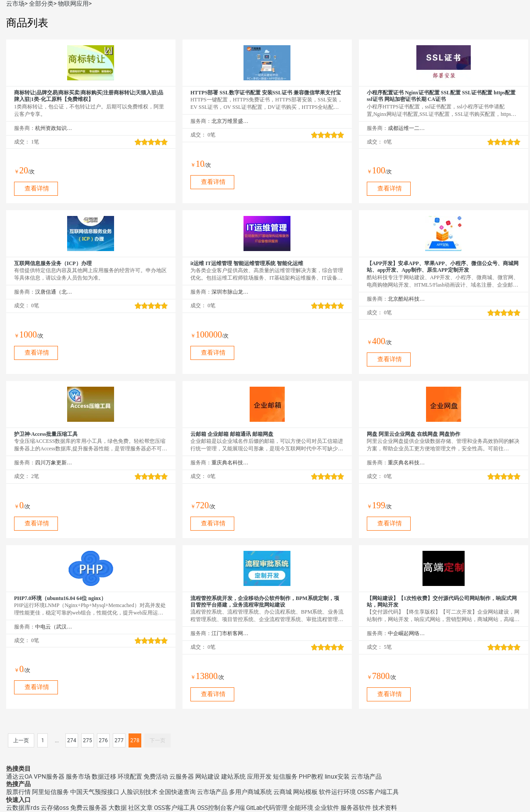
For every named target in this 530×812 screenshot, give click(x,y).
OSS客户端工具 (378, 792)
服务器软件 (356, 808)
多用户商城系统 (251, 792)
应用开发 (259, 776)
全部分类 (41, 4)
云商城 (283, 792)
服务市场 (78, 776)
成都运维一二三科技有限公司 (406, 128)
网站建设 (208, 776)
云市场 (15, 4)
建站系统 (233, 776)
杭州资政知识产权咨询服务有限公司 (54, 128)
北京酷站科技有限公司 (406, 299)
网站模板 (305, 792)
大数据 (118, 808)
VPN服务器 (49, 776)
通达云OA (19, 776)
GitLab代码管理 (267, 808)
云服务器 (182, 776)
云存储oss (55, 808)
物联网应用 (73, 4)
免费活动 (156, 776)
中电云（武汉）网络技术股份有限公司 (54, 627)
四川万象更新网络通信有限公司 (54, 463)
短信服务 (285, 776)
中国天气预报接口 (95, 792)
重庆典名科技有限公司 (230, 463)
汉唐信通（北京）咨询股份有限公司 (54, 292)
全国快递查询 (177, 792)
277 (119, 740)
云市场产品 (366, 776)
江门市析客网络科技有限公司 (230, 633)
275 (88, 740)
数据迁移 (104, 776)
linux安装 (337, 776)
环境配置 (130, 776)
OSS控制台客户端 (221, 808)
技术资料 (385, 808)
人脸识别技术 (139, 792)
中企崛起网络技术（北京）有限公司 (406, 633)
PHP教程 (311, 776)
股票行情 (18, 792)
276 (103, 740)
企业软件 (327, 808)
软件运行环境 (337, 792)
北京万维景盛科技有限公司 (230, 121)
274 (72, 740)
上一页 (21, 740)
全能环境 (301, 808)
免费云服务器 (89, 808)
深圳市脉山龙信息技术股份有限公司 (230, 292)
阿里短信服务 (50, 792)
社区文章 (140, 808)
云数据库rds (23, 808)
